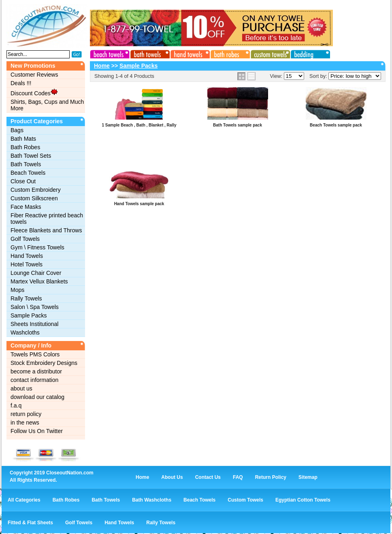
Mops (17, 290)
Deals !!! (21, 83)
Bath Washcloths (152, 500)
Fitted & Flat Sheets (30, 523)
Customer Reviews (34, 75)
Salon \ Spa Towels (35, 307)
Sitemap (308, 477)
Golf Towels (25, 239)
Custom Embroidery (36, 190)
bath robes (229, 53)
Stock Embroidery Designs (44, 363)
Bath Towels (26, 164)
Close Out (23, 181)
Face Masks (26, 207)
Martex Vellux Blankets (39, 281)
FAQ (238, 477)
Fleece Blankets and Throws (46, 230)
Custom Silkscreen (34, 198)
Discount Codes (34, 92)
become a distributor (36, 371)
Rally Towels (26, 298)
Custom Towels (245, 500)
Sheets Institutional (34, 324)
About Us (172, 477)
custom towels (268, 53)
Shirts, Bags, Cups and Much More (47, 105)
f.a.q (16, 405)
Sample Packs (29, 315)
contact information (34, 380)
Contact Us (208, 477)
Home (102, 66)
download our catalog (37, 397)
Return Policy (271, 477)
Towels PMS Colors (35, 354)
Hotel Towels (27, 264)
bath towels (149, 53)
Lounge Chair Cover (36, 273)
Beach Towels (28, 173)
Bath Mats (23, 139)
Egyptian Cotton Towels (303, 500)
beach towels (110, 53)
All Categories (24, 500)
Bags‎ (17, 130)
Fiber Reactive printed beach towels (47, 219)
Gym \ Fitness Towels (37, 247)
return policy (26, 414)
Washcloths (25, 332)
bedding (308, 53)
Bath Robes (25, 147)
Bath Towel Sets (31, 156)
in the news (25, 422)
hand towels (189, 53)
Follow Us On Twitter (37, 431)
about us (21, 388)
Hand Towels (27, 256)
